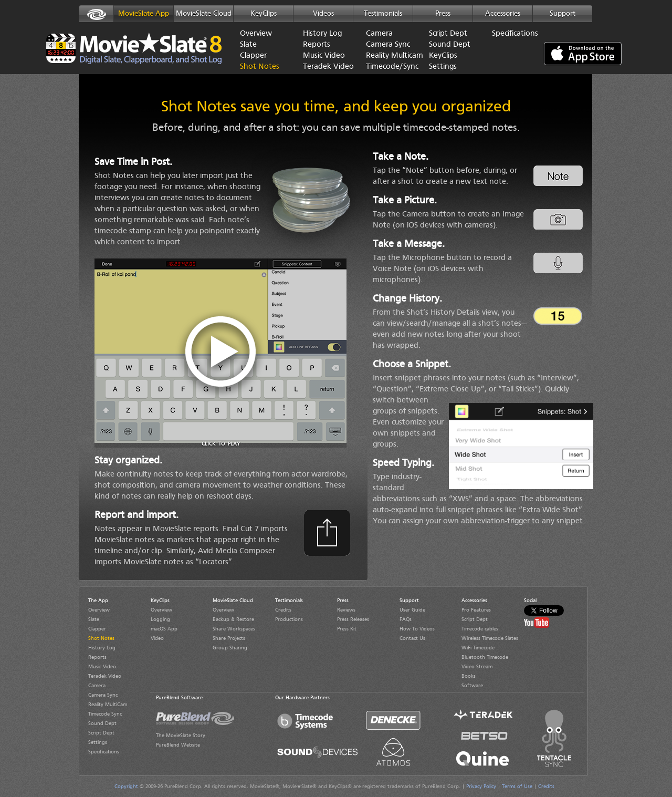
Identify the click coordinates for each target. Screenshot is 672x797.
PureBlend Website (178, 745)
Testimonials (383, 14)
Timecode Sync (105, 714)
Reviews (346, 610)
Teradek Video (327, 67)
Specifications (515, 34)
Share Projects (229, 638)
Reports (317, 45)
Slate (248, 45)
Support (563, 14)
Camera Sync (388, 45)
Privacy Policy (481, 786)
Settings (443, 67)
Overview (256, 34)
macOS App (164, 629)
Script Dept (448, 34)
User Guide (412, 610)
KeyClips (264, 14)
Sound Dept (450, 45)
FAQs (406, 619)
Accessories (503, 14)
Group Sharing (230, 648)
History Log (322, 34)
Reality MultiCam (108, 705)
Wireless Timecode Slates (490, 638)
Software (472, 686)
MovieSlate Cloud (204, 14)
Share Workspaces (234, 629)
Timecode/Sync (390, 67)
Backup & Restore (233, 619)
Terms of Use (517, 786)
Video (157, 638)
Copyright (126, 786)
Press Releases (353, 619)
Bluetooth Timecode (485, 657)
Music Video (324, 56)
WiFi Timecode (478, 648)
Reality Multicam (390, 56)
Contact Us (412, 638)
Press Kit (347, 629)
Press (443, 14)
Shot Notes (260, 67)
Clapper (253, 56)
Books (469, 676)
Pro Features (476, 610)
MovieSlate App (144, 14)
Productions (289, 619)
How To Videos (417, 629)
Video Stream (477, 667)
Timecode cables (480, 629)
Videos (323, 14)
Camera (379, 34)
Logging (160, 619)
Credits (283, 610)
